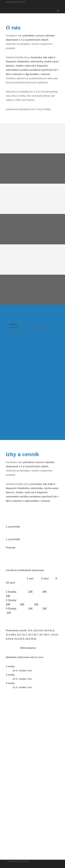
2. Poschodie (42, 329)
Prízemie (32, 325)
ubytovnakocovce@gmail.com (29, 846)
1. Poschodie (18, 329)
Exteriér (15, 333)
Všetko (13, 325)
